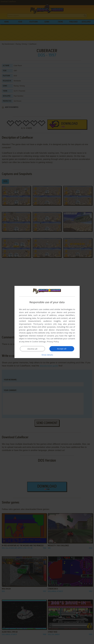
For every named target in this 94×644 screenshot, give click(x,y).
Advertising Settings (36, 338)
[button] (47, 355)
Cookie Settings (39, 341)
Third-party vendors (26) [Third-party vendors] (45, 324)
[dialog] (47, 322)
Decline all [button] (32, 349)
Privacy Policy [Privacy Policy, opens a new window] (53, 341)
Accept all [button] (62, 349)
